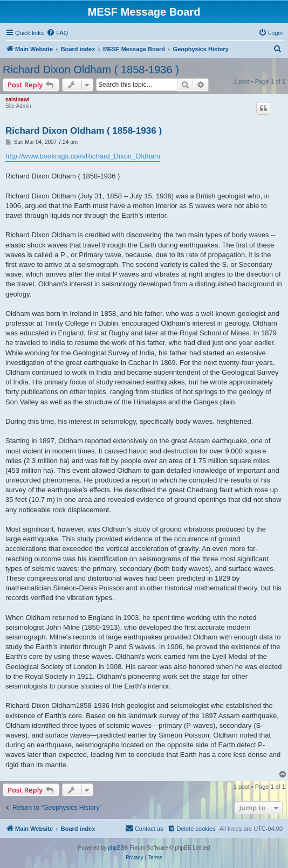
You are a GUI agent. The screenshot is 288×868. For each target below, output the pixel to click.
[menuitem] (57, 33)
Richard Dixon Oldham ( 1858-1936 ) (91, 70)
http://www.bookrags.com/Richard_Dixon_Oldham (83, 156)
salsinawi (17, 99)
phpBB (116, 848)
